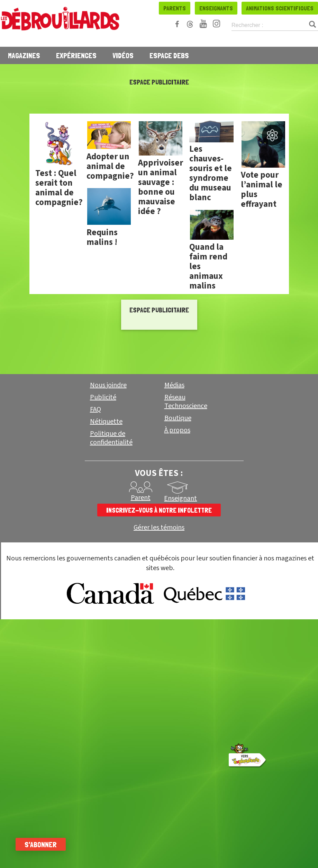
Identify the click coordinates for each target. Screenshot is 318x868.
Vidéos (123, 55)
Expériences (76, 55)
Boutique (178, 418)
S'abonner (42, 844)
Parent (141, 498)
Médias (174, 385)
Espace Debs (169, 55)
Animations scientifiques (280, 8)
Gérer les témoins (159, 528)
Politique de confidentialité (111, 438)
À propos (177, 430)
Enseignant (180, 498)
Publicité (103, 397)
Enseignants (216, 8)
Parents (175, 8)
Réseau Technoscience (186, 402)
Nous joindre (108, 385)
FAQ (96, 409)
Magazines (24, 55)
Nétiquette (106, 422)
